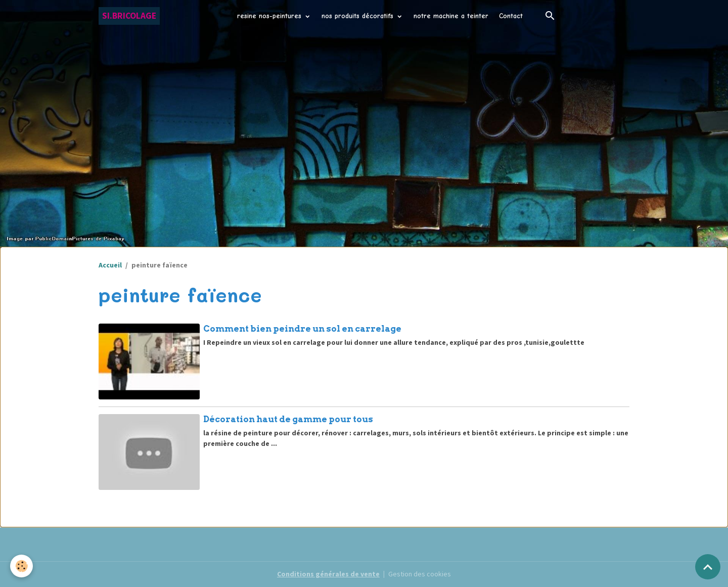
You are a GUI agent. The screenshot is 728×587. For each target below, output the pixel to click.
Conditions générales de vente (328, 574)
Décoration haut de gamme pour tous (288, 419)
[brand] (129, 16)
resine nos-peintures (270, 16)
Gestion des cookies (420, 574)
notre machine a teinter (451, 16)
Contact (511, 16)
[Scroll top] (708, 567)
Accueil (110, 265)
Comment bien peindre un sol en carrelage (302, 329)
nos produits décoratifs (359, 16)
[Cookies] (21, 566)
